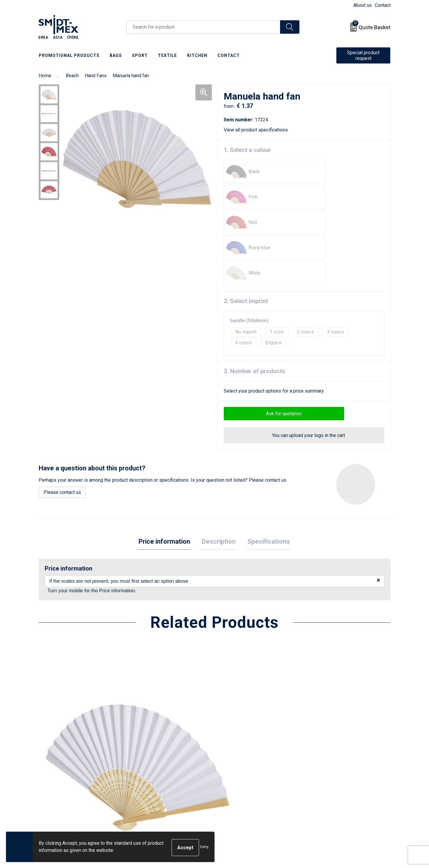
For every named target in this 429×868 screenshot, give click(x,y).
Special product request (363, 55)
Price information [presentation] (167, 466)
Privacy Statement (328, 770)
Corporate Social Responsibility (342, 788)
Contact (383, 5)
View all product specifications (258, 130)
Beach (72, 76)
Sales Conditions (327, 752)
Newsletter (146, 761)
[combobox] (203, 27)
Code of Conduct (326, 779)
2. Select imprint (246, 225)
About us (363, 5)
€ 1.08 (59, 697)
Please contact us (62, 416)
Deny (204, 848)
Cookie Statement (328, 761)
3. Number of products (254, 295)
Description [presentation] (219, 466)
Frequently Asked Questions (164, 770)
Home (45, 76)
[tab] (167, 466)
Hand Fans (96, 76)
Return (229, 761)
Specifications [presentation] (266, 466)
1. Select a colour (247, 150)
